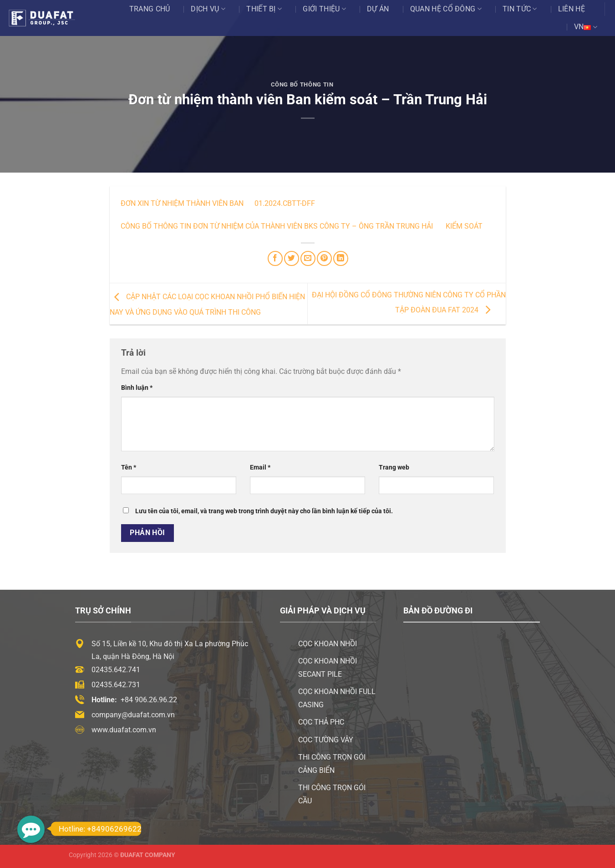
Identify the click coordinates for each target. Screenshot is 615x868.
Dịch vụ (208, 9)
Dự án (378, 9)
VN (586, 27)
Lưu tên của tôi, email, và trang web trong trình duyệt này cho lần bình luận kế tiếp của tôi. (264, 511)
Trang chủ (150, 9)
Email (260, 467)
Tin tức (520, 9)
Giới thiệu (324, 9)
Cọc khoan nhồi (328, 644)
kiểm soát (463, 226)
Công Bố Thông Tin (302, 84)
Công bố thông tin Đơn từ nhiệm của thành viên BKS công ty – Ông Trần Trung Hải (277, 226)
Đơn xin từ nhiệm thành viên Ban (182, 203)
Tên (129, 467)
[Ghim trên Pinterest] (324, 258)
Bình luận (137, 388)
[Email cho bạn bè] (308, 258)
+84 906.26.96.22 (149, 700)
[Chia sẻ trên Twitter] (292, 258)
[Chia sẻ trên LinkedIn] (341, 258)
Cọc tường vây (326, 740)
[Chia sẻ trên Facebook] (275, 258)
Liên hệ (572, 9)
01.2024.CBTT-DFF (285, 203)
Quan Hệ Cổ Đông (446, 9)
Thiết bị (264, 9)
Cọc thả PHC (321, 722)
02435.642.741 (116, 670)
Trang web (394, 467)
